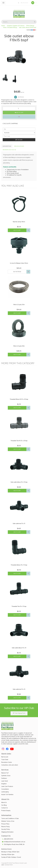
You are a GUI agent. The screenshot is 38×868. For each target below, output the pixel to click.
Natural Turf (5, 773)
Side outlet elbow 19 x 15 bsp (19, 482)
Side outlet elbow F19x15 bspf (28, 27)
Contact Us (5, 808)
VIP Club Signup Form (19, 713)
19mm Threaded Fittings (10, 27)
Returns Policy (6, 827)
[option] (19, 57)
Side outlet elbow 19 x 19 (19, 648)
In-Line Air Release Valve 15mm (19, 263)
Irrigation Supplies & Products (16, 26)
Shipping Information (7, 832)
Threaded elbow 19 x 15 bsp (19, 565)
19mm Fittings (30, 26)
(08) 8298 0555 (7, 839)
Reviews (9, 150)
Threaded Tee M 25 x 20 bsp (19, 441)
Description (7, 146)
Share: (31, 30)
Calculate (19, 140)
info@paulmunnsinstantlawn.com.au (13, 842)
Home (3, 26)
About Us (4, 802)
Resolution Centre (7, 762)
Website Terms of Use (8, 821)
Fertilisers (4, 778)
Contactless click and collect (10, 765)
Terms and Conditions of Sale (10, 818)
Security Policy (6, 829)
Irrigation (4, 784)
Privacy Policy (5, 824)
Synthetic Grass (6, 776)
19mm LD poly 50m (19, 346)
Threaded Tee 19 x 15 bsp (19, 606)
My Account (23, 3)
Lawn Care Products (7, 786)
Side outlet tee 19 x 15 (19, 523)
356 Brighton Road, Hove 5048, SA (13, 844)
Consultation (5, 789)
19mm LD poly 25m (19, 305)
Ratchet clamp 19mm (19, 222)
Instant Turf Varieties (7, 794)
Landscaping (5, 792)
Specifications (19, 146)
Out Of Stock (17, 272)
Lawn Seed (5, 781)
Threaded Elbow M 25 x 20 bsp (19, 399)
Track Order (5, 760)
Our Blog (4, 805)
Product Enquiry (6, 810)
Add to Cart (19, 113)
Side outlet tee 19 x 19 (19, 689)
